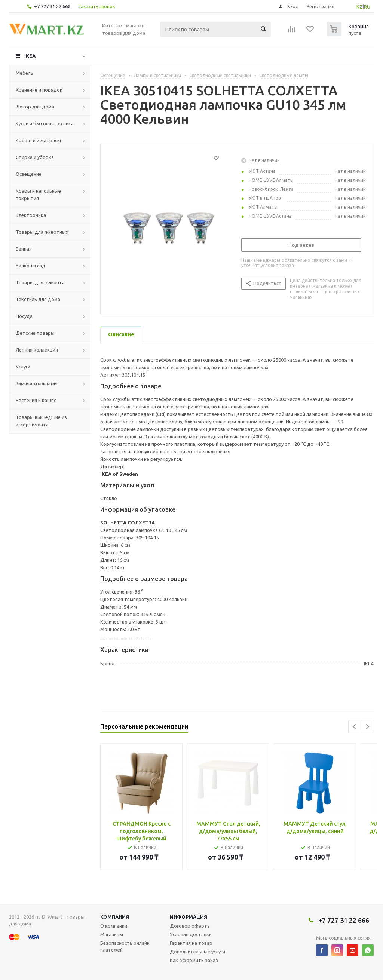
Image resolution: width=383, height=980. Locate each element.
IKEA (30, 56)
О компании (114, 926)
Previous (355, 727)
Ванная (24, 249)
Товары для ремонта (40, 282)
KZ (360, 7)
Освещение (29, 174)
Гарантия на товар (191, 943)
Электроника (31, 215)
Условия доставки (191, 934)
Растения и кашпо (36, 400)
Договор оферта (190, 926)
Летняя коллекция (37, 350)
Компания (115, 917)
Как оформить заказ (194, 960)
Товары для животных (42, 232)
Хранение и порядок (39, 90)
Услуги (23, 367)
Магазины (112, 934)
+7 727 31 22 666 (52, 6)
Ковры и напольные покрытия (38, 195)
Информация (189, 917)
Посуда (24, 316)
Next (367, 727)
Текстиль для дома (38, 299)
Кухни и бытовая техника (45, 123)
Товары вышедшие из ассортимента (41, 421)
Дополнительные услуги (197, 952)
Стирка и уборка (35, 157)
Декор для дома (35, 107)
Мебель (24, 73)
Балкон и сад (30, 266)
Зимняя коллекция (37, 383)
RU (367, 7)
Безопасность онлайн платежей (125, 946)
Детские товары (35, 333)
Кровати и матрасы (38, 140)
